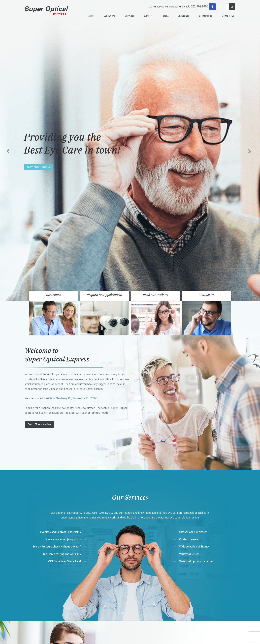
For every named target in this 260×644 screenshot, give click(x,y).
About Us (110, 16)
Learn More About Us (39, 127)
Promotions (206, 16)
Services (130, 16)
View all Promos (143, 379)
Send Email (93, 591)
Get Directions (97, 572)
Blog (166, 16)
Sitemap (98, 638)
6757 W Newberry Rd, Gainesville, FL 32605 (72, 101)
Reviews (149, 16)
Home (91, 16)
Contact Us (228, 16)
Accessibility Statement (84, 638)
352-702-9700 (96, 578)
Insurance (184, 16)
